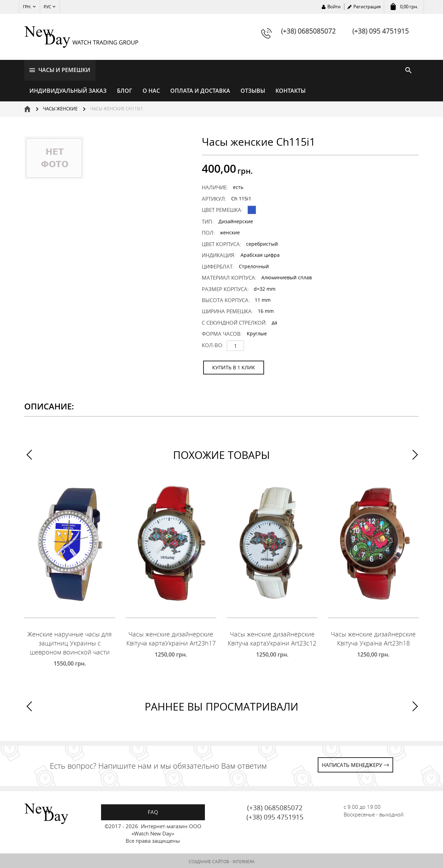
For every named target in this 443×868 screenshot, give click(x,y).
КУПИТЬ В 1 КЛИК (234, 366)
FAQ (153, 811)
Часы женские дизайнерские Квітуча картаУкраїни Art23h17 (171, 638)
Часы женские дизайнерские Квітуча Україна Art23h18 (373, 638)
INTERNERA (244, 860)
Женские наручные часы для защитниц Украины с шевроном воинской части (70, 642)
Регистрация (367, 7)
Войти (334, 7)
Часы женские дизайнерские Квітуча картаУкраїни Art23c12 (272, 638)
